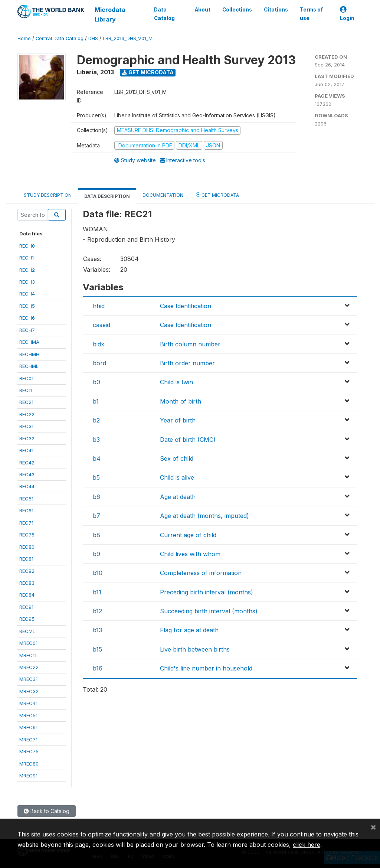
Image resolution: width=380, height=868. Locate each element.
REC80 (27, 547)
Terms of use (311, 14)
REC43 (27, 474)
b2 (96, 420)
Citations (276, 10)
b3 (96, 440)
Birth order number (187, 363)
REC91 (26, 607)
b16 (98, 668)
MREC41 (28, 703)
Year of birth (178, 420)
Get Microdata (148, 72)
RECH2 (27, 270)
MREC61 (28, 727)
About (203, 10)
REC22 (27, 414)
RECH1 (27, 258)
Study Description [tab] (48, 195)
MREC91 (28, 776)
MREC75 (29, 751)
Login (347, 14)
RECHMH (29, 354)
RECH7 (27, 330)
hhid (99, 306)
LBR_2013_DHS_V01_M (128, 38)
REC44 (27, 486)
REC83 (27, 583)
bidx (99, 344)
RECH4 (27, 294)
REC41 (26, 450)
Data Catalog (164, 14)
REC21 (26, 402)
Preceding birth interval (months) (207, 592)
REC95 (27, 619)
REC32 (27, 438)
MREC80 (29, 764)
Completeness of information (201, 573)
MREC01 (28, 643)
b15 (97, 649)
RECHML (29, 366)
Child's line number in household (206, 668)
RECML (27, 631)
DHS (93, 38)
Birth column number (190, 344)
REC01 (26, 378)
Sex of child (177, 459)
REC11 (26, 390)
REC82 (27, 571)
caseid (101, 325)
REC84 (27, 595)
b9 (96, 554)
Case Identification (186, 306)
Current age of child (188, 535)
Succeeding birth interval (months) (209, 611)
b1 (96, 401)
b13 (97, 630)
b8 (96, 535)
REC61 (26, 510)
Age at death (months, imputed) (204, 516)
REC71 (26, 523)
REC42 (27, 463)
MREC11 (28, 655)
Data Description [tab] (107, 196)
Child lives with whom (190, 554)
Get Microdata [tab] (217, 195)
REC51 (26, 499)
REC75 (27, 535)
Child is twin (176, 382)
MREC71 (28, 740)
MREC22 (29, 667)
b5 (96, 477)
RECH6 (27, 318)
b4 (97, 459)
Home (24, 38)
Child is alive (177, 477)
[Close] (373, 827)
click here (307, 845)
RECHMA (29, 342)
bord (99, 363)
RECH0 (27, 246)
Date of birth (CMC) (188, 440)
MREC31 (28, 679)
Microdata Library (110, 14)
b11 (97, 592)
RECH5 (27, 306)
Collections (237, 10)
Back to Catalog (47, 811)
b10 (98, 573)
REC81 (26, 559)
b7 (96, 516)
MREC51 (28, 715)
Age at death (178, 497)
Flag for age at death (189, 630)
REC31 (26, 426)
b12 (97, 611)
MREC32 (29, 691)
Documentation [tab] (163, 195)
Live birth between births (195, 649)
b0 (96, 382)
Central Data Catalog (60, 38)
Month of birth (181, 401)
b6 (96, 497)
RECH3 (27, 282)
